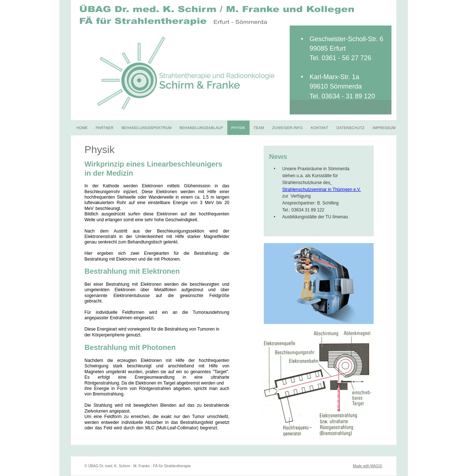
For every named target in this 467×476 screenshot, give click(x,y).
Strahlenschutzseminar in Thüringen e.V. (322, 190)
